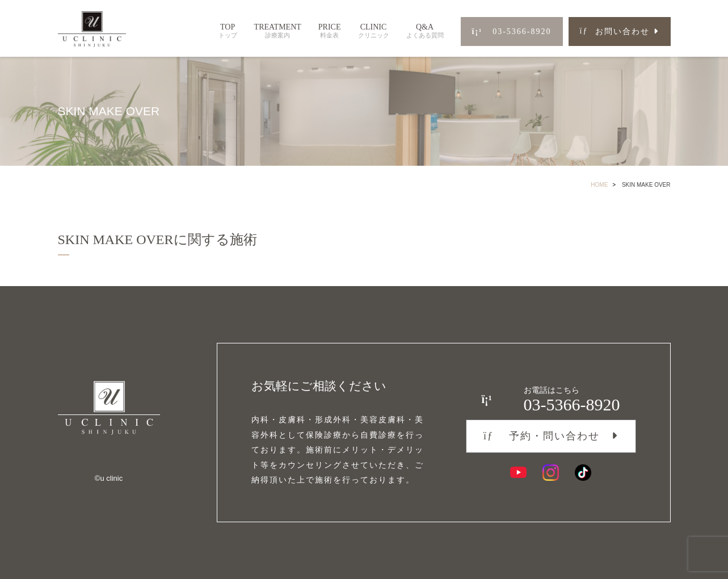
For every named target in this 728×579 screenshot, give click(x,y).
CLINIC (374, 31)
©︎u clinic (109, 478)
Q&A (425, 31)
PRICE (330, 31)
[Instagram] (551, 473)
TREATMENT (278, 31)
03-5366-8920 (512, 32)
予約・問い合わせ (542, 436)
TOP (228, 31)
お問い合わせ (615, 32)
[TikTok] (583, 473)
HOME (599, 185)
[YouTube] (518, 473)
